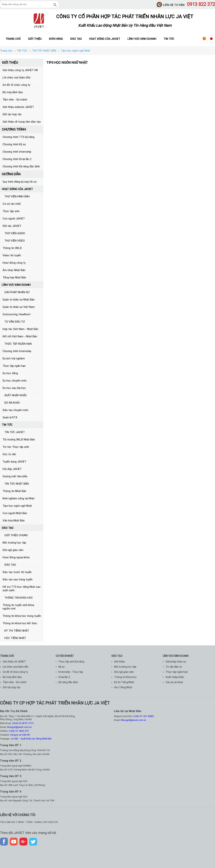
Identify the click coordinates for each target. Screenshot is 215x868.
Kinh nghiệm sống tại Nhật (19, 498)
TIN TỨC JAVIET (15, 432)
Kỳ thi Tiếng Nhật (123, 682)
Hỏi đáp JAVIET (12, 469)
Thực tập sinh (11, 211)
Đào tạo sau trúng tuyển (18, 579)
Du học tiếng (10, 373)
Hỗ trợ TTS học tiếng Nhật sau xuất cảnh (21, 588)
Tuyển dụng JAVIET (14, 462)
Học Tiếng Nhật (122, 687)
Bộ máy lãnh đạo (13, 92)
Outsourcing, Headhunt (17, 314)
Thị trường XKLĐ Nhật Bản (19, 439)
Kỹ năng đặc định (67, 682)
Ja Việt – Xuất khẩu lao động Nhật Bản (31, 739)
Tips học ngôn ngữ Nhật (17, 506)
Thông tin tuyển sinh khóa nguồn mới (18, 607)
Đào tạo (76, 39)
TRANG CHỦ (7, 656)
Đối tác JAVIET (12, 226)
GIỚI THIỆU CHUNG (16, 535)
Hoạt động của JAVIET (105, 39)
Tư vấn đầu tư (172, 667)
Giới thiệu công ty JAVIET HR (20, 70)
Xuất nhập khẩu (173, 677)
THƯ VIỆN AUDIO (15, 233)
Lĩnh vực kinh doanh (142, 39)
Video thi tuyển (12, 255)
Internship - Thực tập (69, 672)
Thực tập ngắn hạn (14, 366)
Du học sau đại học (14, 388)
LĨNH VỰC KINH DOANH (16, 285)
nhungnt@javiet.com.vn (19, 727)
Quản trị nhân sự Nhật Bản (19, 299)
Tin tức (169, 39)
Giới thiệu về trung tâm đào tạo (22, 122)
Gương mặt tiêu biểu (15, 476)
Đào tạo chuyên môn (15, 410)
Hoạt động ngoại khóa (16, 557)
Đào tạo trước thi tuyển (17, 572)
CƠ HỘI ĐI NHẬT (65, 656)
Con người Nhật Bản (15, 513)
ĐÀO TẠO (8, 528)
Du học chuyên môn (15, 381)
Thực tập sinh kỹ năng (70, 662)
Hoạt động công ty (14, 263)
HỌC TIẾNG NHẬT (15, 638)
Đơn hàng (56, 39)
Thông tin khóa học (124, 677)
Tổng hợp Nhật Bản (14, 277)
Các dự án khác (173, 682)
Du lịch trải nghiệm (14, 358)
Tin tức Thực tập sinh (16, 447)
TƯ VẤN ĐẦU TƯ (15, 322)
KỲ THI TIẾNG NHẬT (17, 631)
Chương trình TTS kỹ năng (18, 137)
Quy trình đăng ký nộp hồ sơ (20, 182)
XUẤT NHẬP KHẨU (16, 395)
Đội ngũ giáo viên (13, 550)
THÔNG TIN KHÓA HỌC (19, 598)
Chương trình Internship (17, 152)
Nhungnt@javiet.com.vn (133, 720)
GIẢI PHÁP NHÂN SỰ (17, 292)
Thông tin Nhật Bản (14, 491)
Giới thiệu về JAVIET (13, 662)
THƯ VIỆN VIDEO (15, 241)
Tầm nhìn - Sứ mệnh (15, 100)
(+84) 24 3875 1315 (23, 723)
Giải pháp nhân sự (174, 662)
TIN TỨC (7, 425)
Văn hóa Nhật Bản (14, 520)
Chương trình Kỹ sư (14, 144)
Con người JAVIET (14, 218)
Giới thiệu (35, 39)
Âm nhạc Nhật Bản (14, 270)
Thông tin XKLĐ (12, 248)
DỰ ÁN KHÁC (12, 403)
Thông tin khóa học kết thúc (20, 623)
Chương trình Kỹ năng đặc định (21, 166)
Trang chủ (13, 39)
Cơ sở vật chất (12, 204)
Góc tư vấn (9, 454)
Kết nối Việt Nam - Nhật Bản (20, 336)
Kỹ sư (60, 667)
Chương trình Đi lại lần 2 (17, 159)
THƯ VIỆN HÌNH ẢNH (17, 196)
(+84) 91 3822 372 (19, 731)
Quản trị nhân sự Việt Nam (19, 307)
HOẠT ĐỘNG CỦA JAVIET (17, 189)
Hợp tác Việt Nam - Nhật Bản (20, 329)
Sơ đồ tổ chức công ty (16, 85)
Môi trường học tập (14, 543)
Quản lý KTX (10, 417)
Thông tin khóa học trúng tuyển (22, 616)
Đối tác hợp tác (12, 114)
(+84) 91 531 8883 (144, 716)
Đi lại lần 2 (63, 677)
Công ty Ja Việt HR (20, 735)
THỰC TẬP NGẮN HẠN (18, 344)
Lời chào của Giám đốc (17, 77)
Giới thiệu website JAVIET (18, 107)
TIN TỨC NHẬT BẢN (17, 484)
